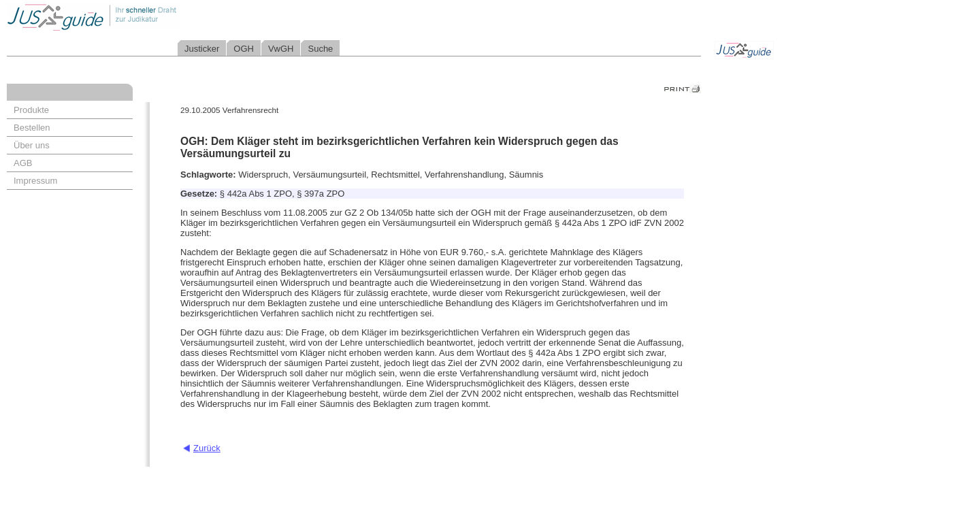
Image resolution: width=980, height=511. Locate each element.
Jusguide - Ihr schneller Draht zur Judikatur (137, 17)
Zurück (207, 448)
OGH (244, 49)
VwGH (281, 49)
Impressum (35, 181)
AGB (23, 163)
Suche (320, 49)
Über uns (32, 145)
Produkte (31, 110)
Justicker (202, 49)
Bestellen (32, 128)
